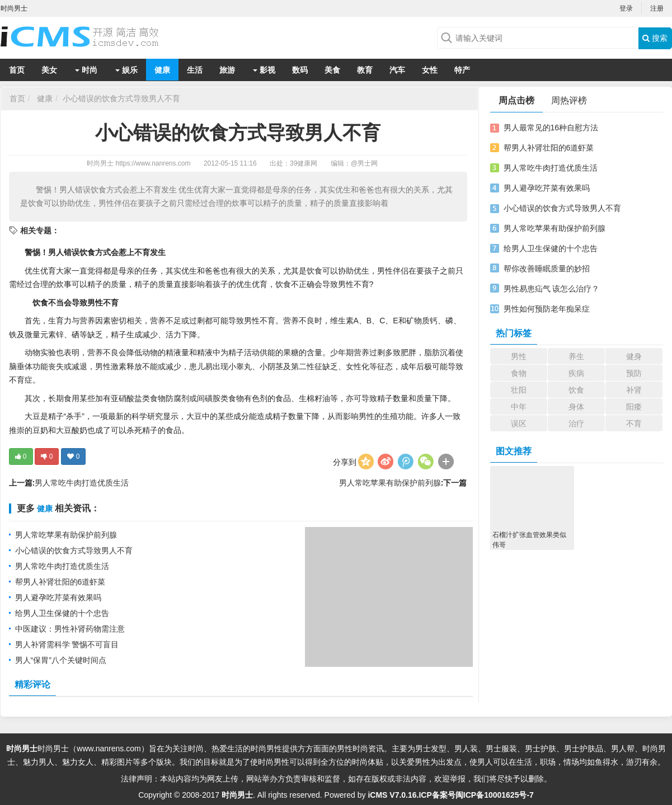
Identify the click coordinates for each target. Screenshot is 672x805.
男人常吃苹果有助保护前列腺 (390, 483)
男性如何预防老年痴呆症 (547, 309)
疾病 (576, 373)
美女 (49, 70)
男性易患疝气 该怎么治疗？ (552, 289)
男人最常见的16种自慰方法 (551, 128)
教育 (365, 70)
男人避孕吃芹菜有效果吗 (58, 597)
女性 (430, 70)
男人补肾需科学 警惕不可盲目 (67, 644)
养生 (576, 356)
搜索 (655, 38)
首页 (17, 70)
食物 (519, 373)
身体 (576, 407)
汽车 (397, 70)
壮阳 (519, 390)
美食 (332, 70)
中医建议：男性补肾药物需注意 (70, 629)
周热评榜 (569, 100)
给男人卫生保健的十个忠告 (62, 613)
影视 (264, 70)
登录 (626, 8)
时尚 (86, 70)
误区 (519, 423)
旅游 (227, 70)
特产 (462, 70)
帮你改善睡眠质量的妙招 (547, 269)
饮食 (576, 390)
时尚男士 (100, 163)
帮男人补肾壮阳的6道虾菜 (60, 582)
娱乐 (126, 70)
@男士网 (364, 163)
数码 (300, 70)
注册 (657, 8)
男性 (519, 356)
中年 (519, 407)
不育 (634, 423)
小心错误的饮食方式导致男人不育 (121, 98)
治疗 (576, 423)
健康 (162, 70)
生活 (195, 70)
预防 (634, 373)
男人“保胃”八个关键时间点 (61, 660)
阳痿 (634, 407)
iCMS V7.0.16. (393, 795)
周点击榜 (516, 100)
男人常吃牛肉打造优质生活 (82, 483)
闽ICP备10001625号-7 (495, 795)
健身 (634, 356)
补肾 (634, 390)
